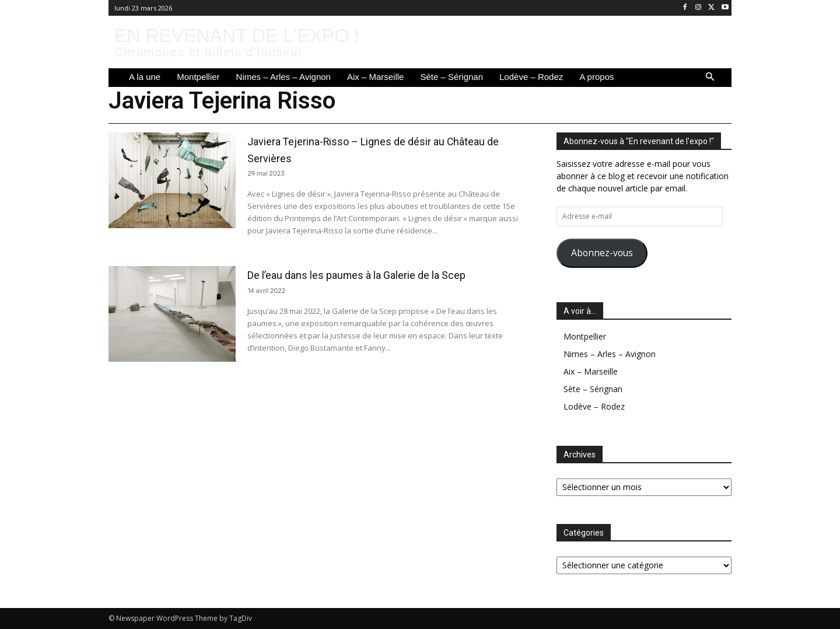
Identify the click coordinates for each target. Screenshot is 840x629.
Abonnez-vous (602, 253)
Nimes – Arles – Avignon (610, 354)
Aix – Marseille (591, 371)
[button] (710, 78)
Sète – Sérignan (593, 389)
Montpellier (585, 336)
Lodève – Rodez (594, 406)
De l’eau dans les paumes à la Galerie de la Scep (381, 283)
